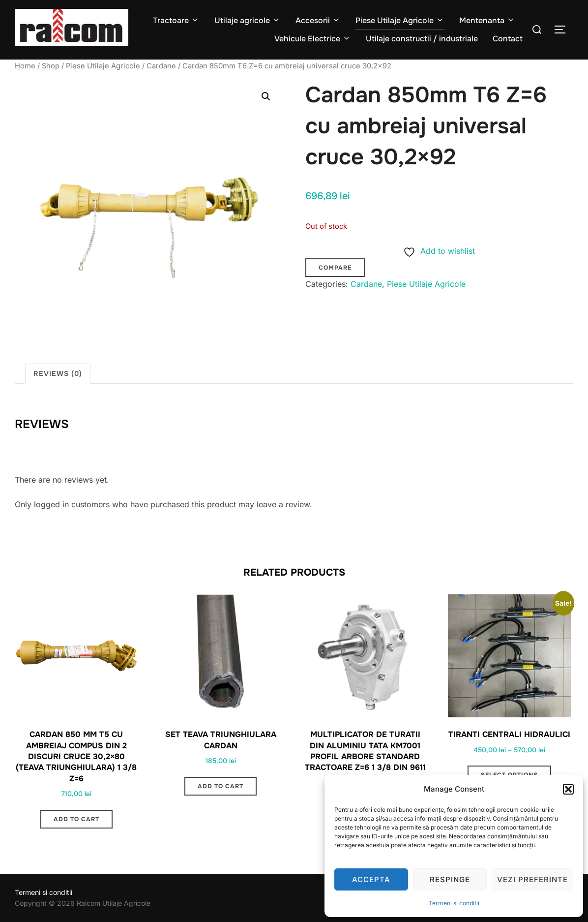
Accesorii (318, 20)
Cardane (161, 66)
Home (25, 66)
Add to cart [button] (76, 819)
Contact (508, 39)
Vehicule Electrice (313, 39)
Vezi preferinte (532, 879)
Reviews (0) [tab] (58, 373)
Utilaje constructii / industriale (422, 39)
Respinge (450, 879)
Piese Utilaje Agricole (400, 20)
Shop (51, 66)
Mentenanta (487, 20)
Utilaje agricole (248, 20)
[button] (568, 789)
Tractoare (176, 20)
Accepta (371, 879)
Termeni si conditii (454, 903)
